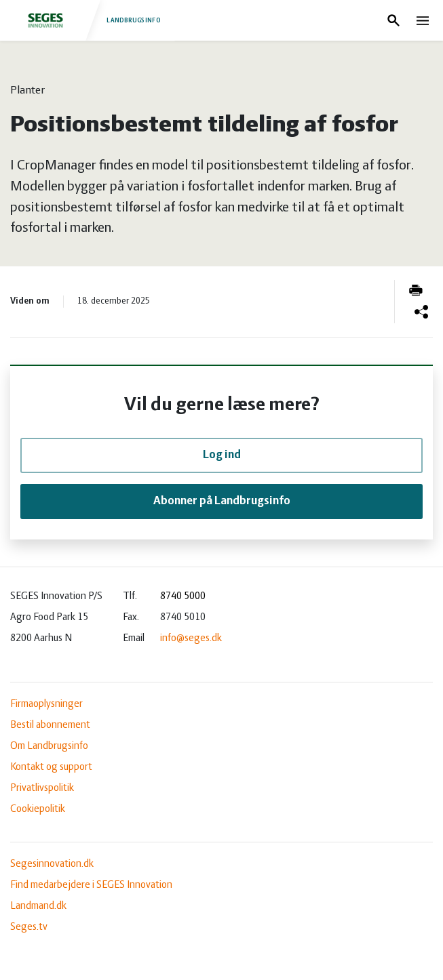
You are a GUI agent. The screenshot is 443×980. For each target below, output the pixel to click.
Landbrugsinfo (87, 20)
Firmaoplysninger (46, 704)
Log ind (222, 455)
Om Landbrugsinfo (49, 746)
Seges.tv (29, 927)
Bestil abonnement (50, 725)
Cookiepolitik (38, 809)
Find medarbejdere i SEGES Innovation (91, 885)
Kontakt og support (51, 767)
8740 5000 (183, 596)
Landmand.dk (38, 906)
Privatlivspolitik (42, 788)
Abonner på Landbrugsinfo (222, 501)
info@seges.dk (191, 638)
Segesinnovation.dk (52, 864)
